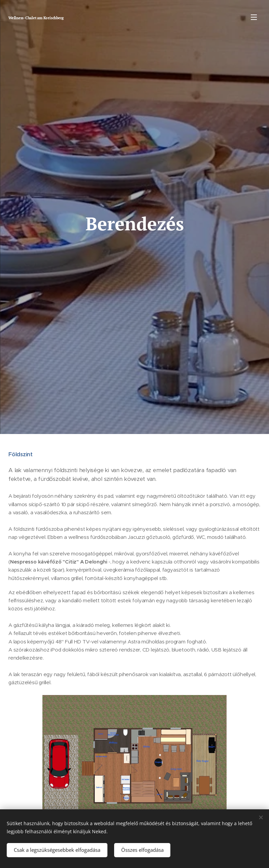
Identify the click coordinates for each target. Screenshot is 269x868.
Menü (254, 17)
